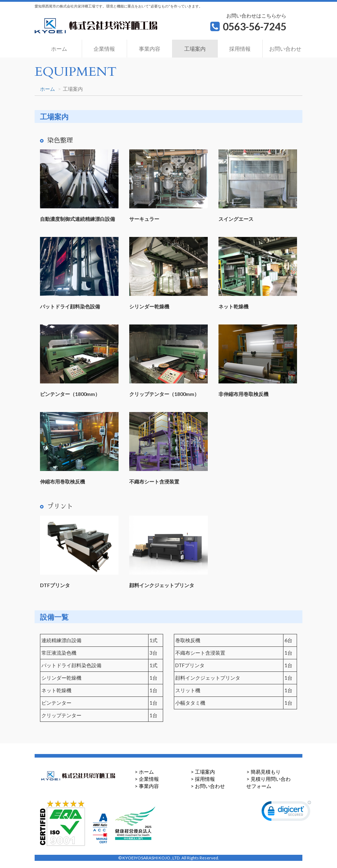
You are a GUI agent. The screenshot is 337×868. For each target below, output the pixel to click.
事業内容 (150, 49)
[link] (286, 813)
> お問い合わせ (208, 786)
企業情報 (104, 49)
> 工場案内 (203, 772)
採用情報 (240, 49)
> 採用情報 (203, 779)
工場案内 (195, 49)
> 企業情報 (147, 779)
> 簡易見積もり (263, 772)
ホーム (59, 49)
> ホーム (144, 772)
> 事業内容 (147, 786)
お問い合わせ (285, 49)
